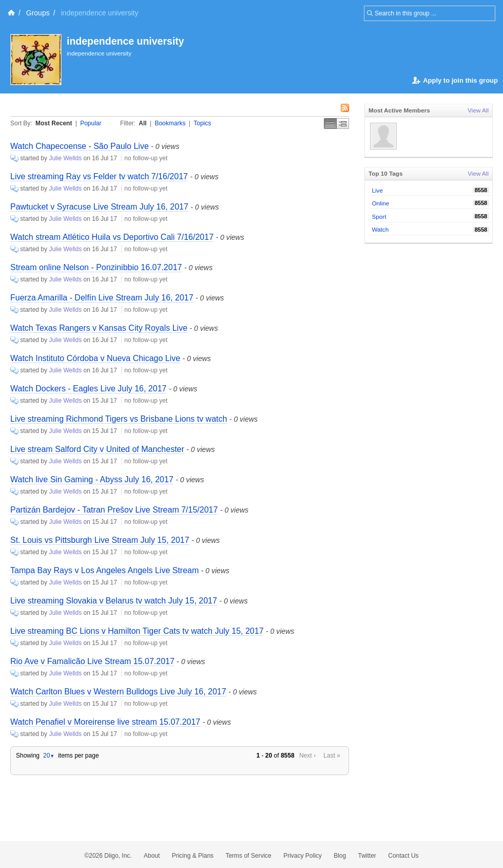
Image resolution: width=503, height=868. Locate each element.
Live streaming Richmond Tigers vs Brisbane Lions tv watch (119, 419)
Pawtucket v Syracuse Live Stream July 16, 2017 (99, 207)
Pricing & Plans (193, 856)
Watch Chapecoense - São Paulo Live (80, 146)
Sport (379, 216)
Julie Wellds (65, 158)
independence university (125, 41)
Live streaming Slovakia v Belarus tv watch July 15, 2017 (114, 601)
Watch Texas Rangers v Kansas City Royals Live (99, 328)
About (152, 856)
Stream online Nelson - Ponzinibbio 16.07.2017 (96, 267)
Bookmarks (170, 123)
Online (381, 203)
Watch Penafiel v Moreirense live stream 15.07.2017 (105, 722)
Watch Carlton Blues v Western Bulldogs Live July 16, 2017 (118, 692)
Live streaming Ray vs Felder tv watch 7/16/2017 (99, 176)
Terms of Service (248, 856)
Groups (38, 13)
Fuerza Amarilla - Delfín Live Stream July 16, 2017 (102, 298)
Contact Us (403, 856)
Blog (340, 856)
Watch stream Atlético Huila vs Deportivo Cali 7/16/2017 (112, 237)
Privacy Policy (303, 856)
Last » (332, 756)
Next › (307, 756)
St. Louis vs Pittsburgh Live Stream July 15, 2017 (100, 540)
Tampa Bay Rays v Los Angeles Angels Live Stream (104, 570)
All (142, 123)
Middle (343, 124)
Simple (330, 124)
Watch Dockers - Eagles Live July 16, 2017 (88, 389)
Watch (381, 229)
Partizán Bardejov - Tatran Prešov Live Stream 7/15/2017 (114, 510)
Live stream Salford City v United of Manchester (97, 449)
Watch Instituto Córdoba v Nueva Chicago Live (95, 358)
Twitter (367, 856)
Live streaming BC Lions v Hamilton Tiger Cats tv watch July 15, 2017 (137, 631)
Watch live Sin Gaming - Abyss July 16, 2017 (92, 479)
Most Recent (54, 123)
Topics (202, 123)
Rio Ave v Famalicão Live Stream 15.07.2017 (92, 661)
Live (378, 190)
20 (49, 756)
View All (478, 110)
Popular (91, 123)
